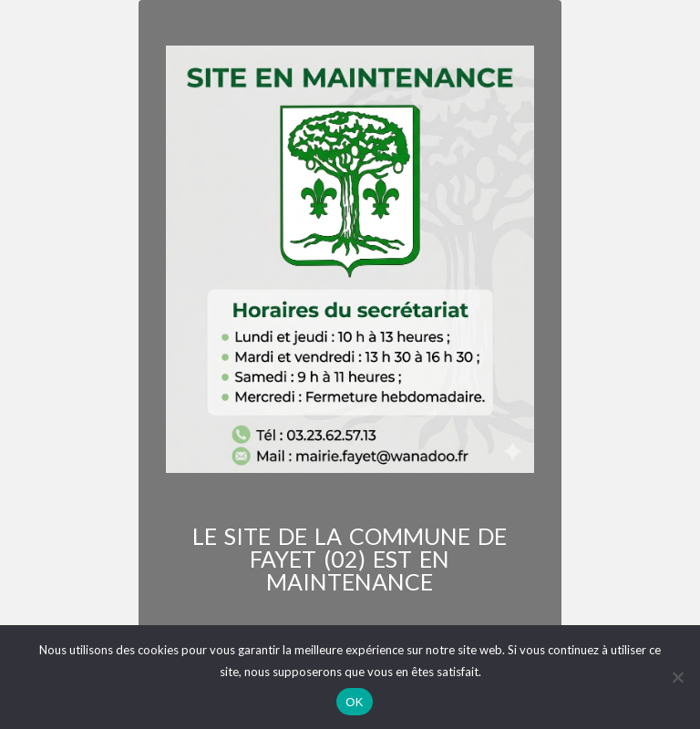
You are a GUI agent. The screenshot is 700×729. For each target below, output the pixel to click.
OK (354, 702)
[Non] (677, 677)
